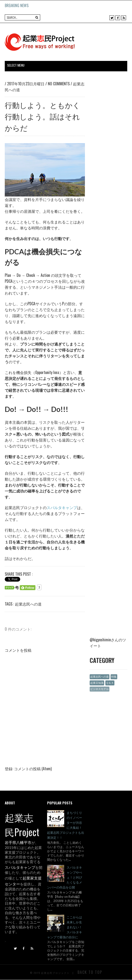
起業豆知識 (97, 683)
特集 (114, 677)
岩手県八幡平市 (18, 842)
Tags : (10, 604)
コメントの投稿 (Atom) (33, 769)
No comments (59, 84)
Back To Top (90, 972)
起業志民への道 (28, 604)
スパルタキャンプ (62, 508)
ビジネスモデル (100, 689)
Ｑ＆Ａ (110, 683)
